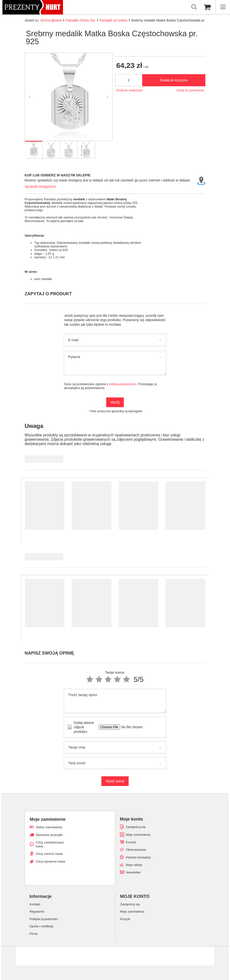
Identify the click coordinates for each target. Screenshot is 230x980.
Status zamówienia (49, 827)
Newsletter (133, 872)
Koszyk (131, 842)
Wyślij (115, 402)
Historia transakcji (138, 857)
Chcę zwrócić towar (49, 854)
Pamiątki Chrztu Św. (80, 20)
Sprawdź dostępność (40, 187)
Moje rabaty (134, 865)
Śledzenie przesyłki (49, 835)
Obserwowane (136, 850)
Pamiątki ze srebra (113, 20)
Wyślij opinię (115, 781)
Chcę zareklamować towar (50, 844)
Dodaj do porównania (190, 90)
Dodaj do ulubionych (130, 90)
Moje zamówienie (48, 819)
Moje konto (132, 819)
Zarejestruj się (136, 827)
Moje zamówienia (138, 835)
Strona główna (51, 20)
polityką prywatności (123, 384)
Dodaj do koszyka (174, 80)
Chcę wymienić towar (51, 861)
